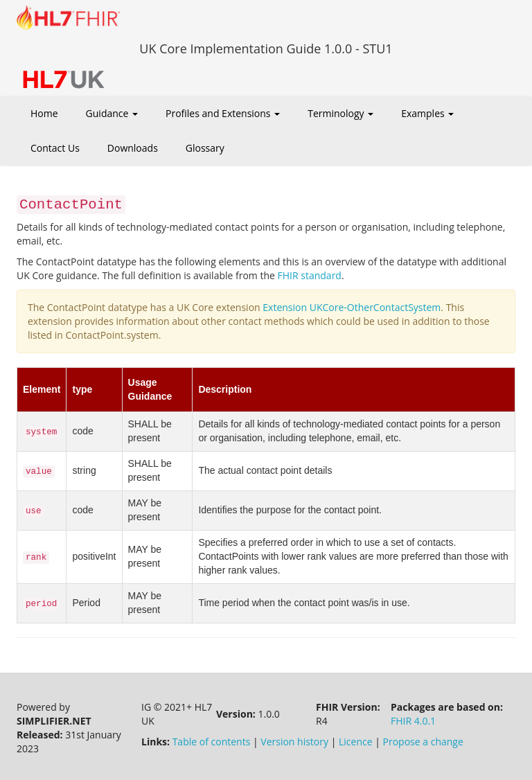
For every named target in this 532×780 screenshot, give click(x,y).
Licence (356, 742)
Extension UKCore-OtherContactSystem (352, 307)
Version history (294, 742)
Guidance (112, 113)
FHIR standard (310, 275)
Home (44, 113)
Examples (427, 113)
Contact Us (55, 148)
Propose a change (423, 742)
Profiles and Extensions (223, 113)
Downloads (133, 148)
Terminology (340, 113)
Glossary (205, 148)
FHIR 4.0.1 (413, 721)
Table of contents (212, 742)
